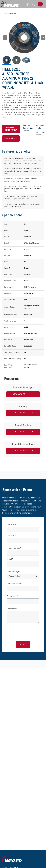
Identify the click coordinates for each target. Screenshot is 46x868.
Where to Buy (11, 139)
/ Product (10, 13)
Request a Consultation (11, 129)
